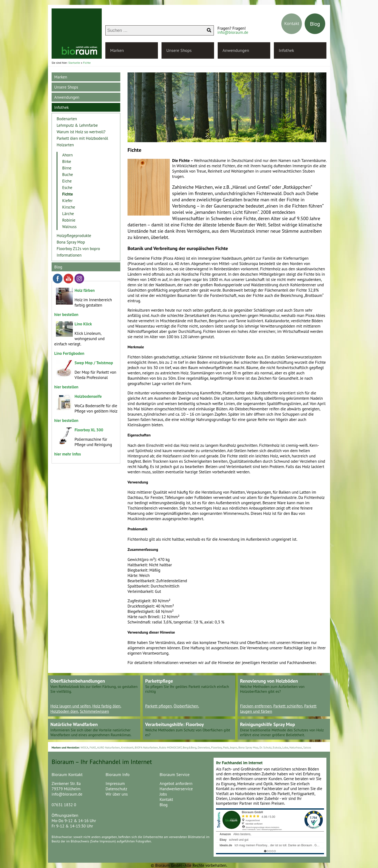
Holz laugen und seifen (71, 706)
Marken (117, 50)
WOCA (85, 747)
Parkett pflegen (158, 706)
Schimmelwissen (94, 711)
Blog (58, 267)
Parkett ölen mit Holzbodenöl (82, 138)
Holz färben (85, 290)
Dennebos (204, 747)
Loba (285, 747)
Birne (67, 168)
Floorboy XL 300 (89, 430)
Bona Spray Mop (71, 242)
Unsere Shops (179, 50)
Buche (68, 175)
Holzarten (65, 145)
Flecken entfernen (256, 706)
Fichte (67, 194)
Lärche (68, 214)
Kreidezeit (127, 747)
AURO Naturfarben (109, 747)
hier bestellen (66, 315)
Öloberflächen (186, 706)
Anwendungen (236, 50)
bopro (234, 747)
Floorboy (216, 747)
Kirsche (69, 207)
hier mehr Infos (67, 454)
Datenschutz (116, 789)
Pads (226, 747)
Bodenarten (67, 119)
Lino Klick (83, 324)
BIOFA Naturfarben (146, 747)
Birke (67, 161)
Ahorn (67, 155)
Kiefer (67, 201)
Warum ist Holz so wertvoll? (81, 132)
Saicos (307, 747)
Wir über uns (117, 794)
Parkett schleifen (288, 706)
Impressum (115, 784)
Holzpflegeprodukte (74, 236)
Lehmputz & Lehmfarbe (77, 125)
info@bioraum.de (233, 32)
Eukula (277, 747)
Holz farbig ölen (106, 706)
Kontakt (166, 799)
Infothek (286, 50)
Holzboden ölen (64, 711)
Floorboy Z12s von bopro (78, 249)
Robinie (69, 220)
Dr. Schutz (265, 747)
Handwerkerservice (176, 789)
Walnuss (69, 227)
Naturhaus (296, 747)
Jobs (163, 794)
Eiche (67, 181)
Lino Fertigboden (69, 353)
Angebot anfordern (176, 784)
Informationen (69, 255)
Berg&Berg (190, 747)
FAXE (93, 747)
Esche (67, 188)
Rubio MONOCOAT (170, 747)
